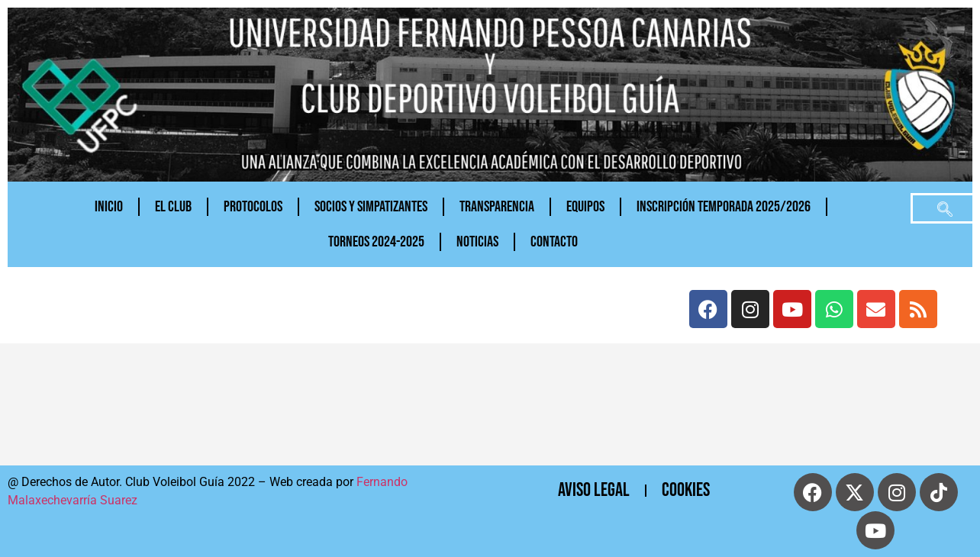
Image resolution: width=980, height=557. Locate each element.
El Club (173, 207)
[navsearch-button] (945, 208)
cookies (686, 490)
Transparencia (497, 207)
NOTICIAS (477, 242)
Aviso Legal (594, 490)
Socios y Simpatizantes (371, 207)
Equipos (585, 207)
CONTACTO (554, 242)
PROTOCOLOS (253, 207)
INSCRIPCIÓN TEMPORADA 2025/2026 (724, 207)
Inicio (109, 207)
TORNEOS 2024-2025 (376, 242)
